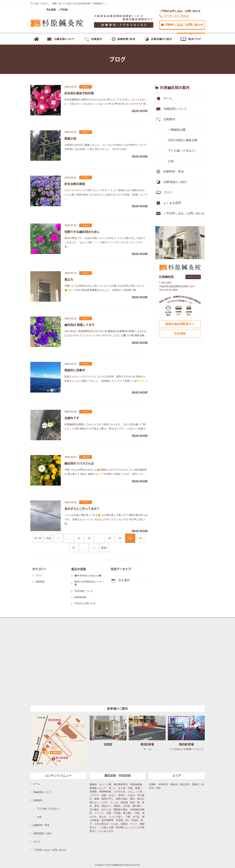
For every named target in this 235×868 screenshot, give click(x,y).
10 (79, 538)
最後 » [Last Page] (105, 548)
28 (110, 538)
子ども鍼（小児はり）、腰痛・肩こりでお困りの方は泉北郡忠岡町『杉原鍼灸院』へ (69, 3)
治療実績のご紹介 (175, 182)
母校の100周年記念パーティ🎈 (89, 583)
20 (89, 538)
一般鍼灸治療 (177, 130)
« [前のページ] (58, 538)
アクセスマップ (193, 277)
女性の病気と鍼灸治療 (183, 140)
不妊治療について (84, 591)
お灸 (171, 161)
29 (120, 538)
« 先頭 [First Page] (48, 538)
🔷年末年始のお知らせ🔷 (88, 576)
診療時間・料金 (174, 171)
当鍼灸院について (175, 109)
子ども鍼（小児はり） (183, 151)
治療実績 (40, 582)
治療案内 (169, 119)
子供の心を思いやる (85, 603)
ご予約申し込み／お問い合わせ (184, 213)
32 (74, 548)
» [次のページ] (94, 548)
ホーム (168, 98)
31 (140, 538)
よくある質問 (172, 203)
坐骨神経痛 (80, 597)
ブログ (39, 576)
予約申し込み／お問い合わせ (182, 25)
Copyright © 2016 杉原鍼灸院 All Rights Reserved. (118, 865)
